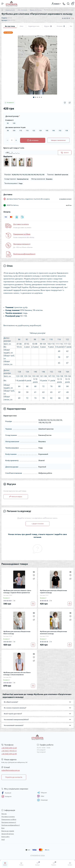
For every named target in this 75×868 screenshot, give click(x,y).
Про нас (4, 814)
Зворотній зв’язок (8, 834)
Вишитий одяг (10, 10)
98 (8, 130)
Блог (3, 828)
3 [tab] (38, 97)
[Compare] (34, 579)
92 (8, 123)
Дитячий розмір (13, 116)
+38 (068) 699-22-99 (9, 754)
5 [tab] (41, 97)
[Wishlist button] (65, 103)
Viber (41, 796)
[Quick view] (34, 572)
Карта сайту (5, 837)
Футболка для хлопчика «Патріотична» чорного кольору (54, 592)
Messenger (43, 800)
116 (27, 130)
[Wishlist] (34, 575)
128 (14, 123)
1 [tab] (34, 97)
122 (34, 130)
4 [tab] (40, 97)
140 (47, 130)
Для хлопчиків (22, 10)
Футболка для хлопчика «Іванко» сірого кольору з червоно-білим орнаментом (17, 592)
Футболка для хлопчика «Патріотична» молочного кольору (54, 633)
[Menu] (3, 4)
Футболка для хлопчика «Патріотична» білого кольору (17, 633)
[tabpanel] (37, 65)
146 (53, 130)
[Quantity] (12, 140)
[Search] (68, 4)
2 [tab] (36, 97)
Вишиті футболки (36, 10)
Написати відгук (16, 497)
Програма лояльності (22, 244)
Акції (3, 839)
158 (67, 130)
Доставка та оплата (21, 224)
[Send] (65, 153)
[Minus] (8, 140)
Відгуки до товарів (8, 831)
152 (60, 130)
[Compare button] (70, 103)
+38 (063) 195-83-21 (9, 751)
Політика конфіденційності (24, 254)
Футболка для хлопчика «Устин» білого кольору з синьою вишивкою (17, 674)
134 (40, 130)
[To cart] (33, 604)
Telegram (42, 793)
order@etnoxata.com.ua (11, 770)
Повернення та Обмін (22, 234)
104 (14, 130)
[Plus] (16, 140)
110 (21, 130)
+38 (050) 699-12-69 (9, 748)
